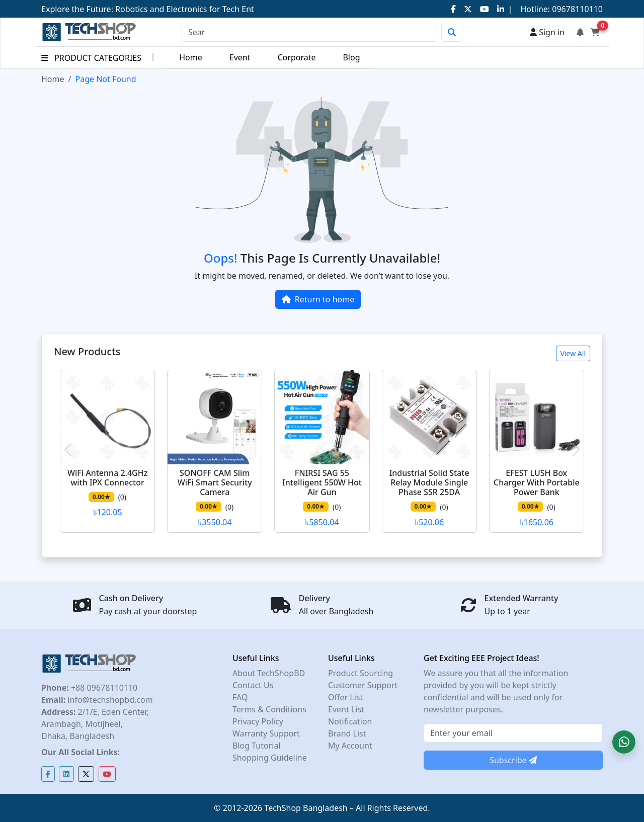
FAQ (240, 697)
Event (240, 57)
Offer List (345, 697)
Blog (351, 57)
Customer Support (363, 685)
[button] (624, 742)
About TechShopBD (269, 673)
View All (573, 353)
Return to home (318, 299)
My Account (350, 746)
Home (191, 57)
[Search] (309, 32)
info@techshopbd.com (109, 700)
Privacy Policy (258, 721)
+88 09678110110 (103, 688)
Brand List (347, 733)
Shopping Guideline (270, 758)
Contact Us (253, 685)
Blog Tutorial (257, 746)
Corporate (296, 57)
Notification (350, 721)
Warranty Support (266, 733)
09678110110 (576, 9)
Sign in (547, 32)
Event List (346, 709)
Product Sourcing (360, 673)
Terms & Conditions (269, 709)
